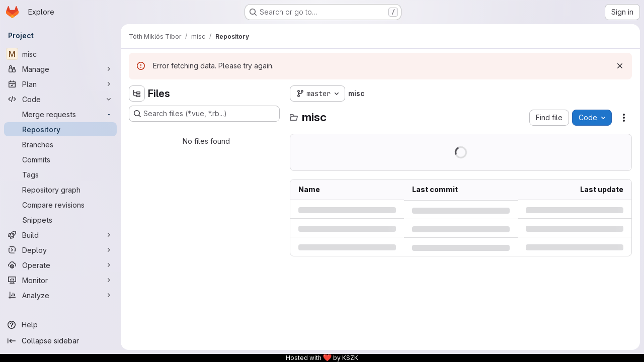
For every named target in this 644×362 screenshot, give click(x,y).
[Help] (60, 325)
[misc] (60, 54)
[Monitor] (60, 280)
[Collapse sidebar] (60, 341)
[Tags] (60, 174)
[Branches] (60, 144)
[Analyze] (60, 295)
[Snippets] (60, 220)
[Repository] (60, 129)
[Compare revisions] (60, 205)
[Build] (60, 235)
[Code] (60, 99)
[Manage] (60, 69)
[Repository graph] (60, 190)
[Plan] (60, 84)
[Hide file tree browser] (137, 94)
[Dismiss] (620, 66)
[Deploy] (60, 250)
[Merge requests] (60, 114)
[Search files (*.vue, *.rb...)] (204, 114)
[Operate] (60, 265)
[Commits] (60, 159)
